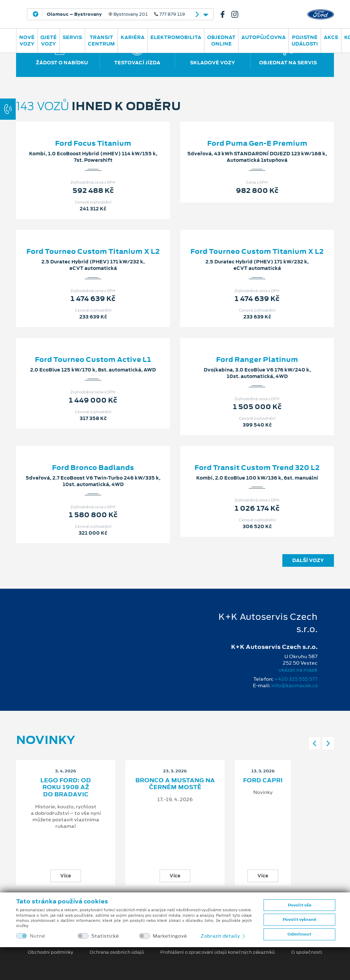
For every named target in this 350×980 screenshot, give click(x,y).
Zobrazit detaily (224, 936)
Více (66, 876)
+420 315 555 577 (296, 679)
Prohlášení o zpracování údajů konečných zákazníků (218, 952)
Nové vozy (27, 41)
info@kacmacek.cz (294, 685)
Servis (72, 37)
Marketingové (170, 936)
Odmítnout (299, 934)
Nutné (37, 936)
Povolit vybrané (299, 919)
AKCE (331, 37)
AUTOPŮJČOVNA (264, 37)
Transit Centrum (101, 41)
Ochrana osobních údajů (117, 952)
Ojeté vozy (49, 41)
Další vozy (308, 560)
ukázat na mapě (298, 670)
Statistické (105, 936)
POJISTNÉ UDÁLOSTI (305, 41)
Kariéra (133, 37)
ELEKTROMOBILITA (176, 37)
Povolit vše (300, 905)
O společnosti (307, 952)
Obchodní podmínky (50, 952)
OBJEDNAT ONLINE (221, 41)
